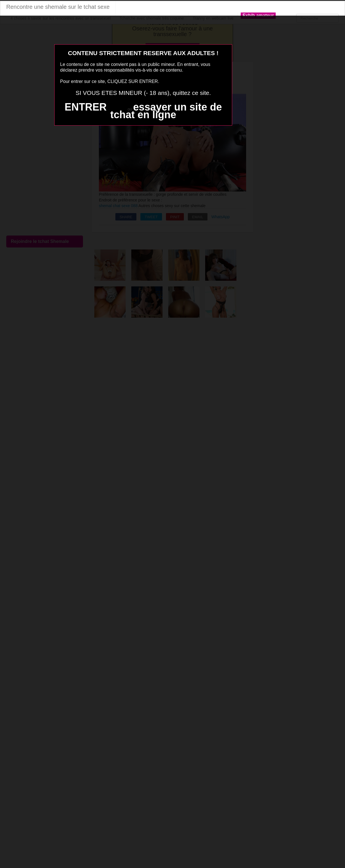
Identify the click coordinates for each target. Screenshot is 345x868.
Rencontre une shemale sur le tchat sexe (58, 7)
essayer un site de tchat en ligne (166, 111)
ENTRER (86, 107)
